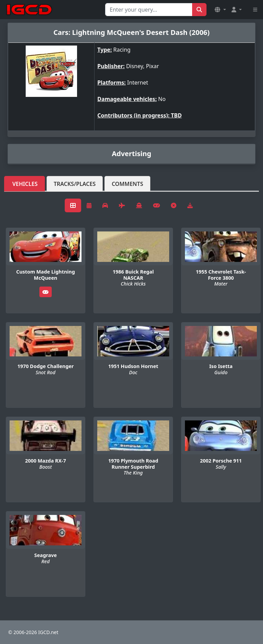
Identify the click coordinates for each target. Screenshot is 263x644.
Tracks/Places (75, 184)
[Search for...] (149, 10)
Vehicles (25, 184)
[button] (220, 10)
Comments (127, 184)
